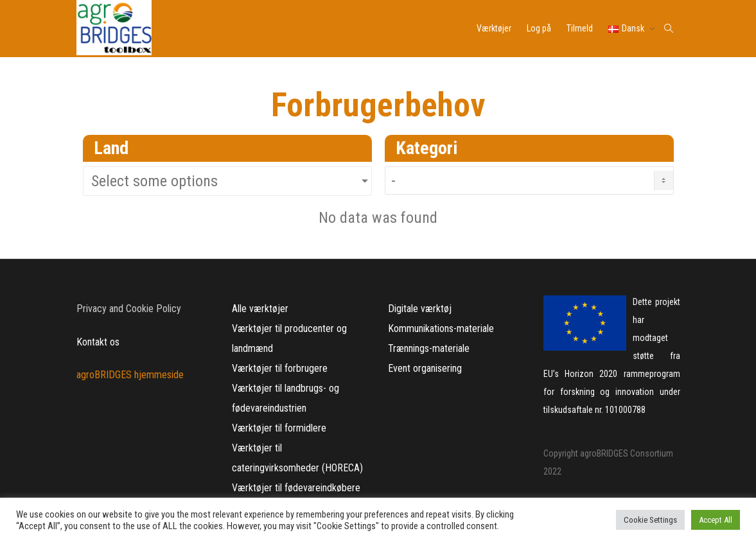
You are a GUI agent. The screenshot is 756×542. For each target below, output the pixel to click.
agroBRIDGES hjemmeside (130, 375)
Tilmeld (580, 28)
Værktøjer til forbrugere (280, 368)
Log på (539, 28)
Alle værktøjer (260, 309)
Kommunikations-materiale (441, 328)
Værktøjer (494, 28)
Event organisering (425, 368)
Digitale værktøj (420, 309)
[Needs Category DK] (529, 180)
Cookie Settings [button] (650, 520)
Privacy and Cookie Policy (129, 309)
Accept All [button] (716, 520)
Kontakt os (98, 342)
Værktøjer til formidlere (279, 428)
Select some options (154, 181)
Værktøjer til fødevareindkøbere (296, 488)
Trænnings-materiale (429, 348)
